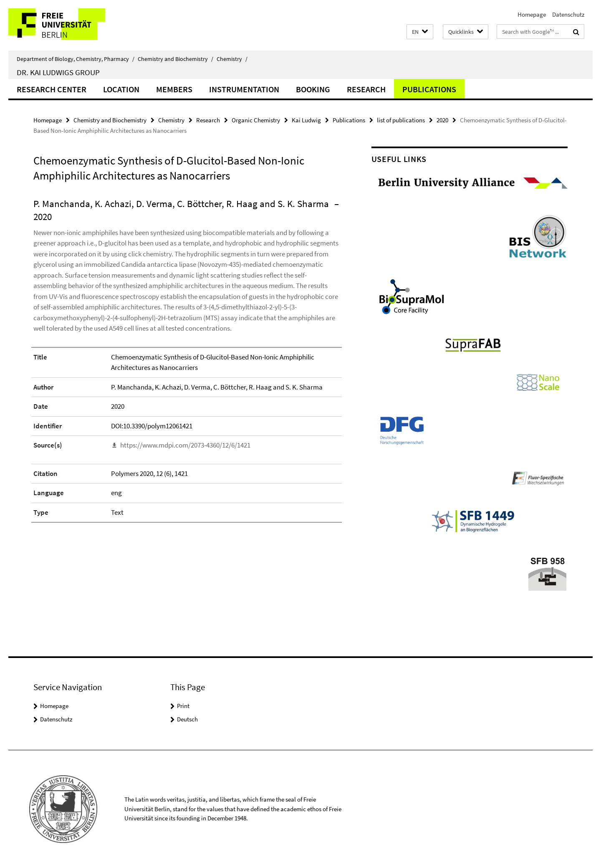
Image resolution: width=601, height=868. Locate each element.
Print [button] (183, 706)
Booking (313, 89)
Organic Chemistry (256, 120)
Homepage (532, 14)
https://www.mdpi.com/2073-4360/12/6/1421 (185, 445)
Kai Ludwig (306, 120)
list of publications (401, 120)
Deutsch (187, 719)
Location (121, 89)
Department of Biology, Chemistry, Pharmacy (76, 59)
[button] (420, 32)
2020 (442, 120)
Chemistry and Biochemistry (176, 59)
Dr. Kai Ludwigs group (58, 72)
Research (366, 89)
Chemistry (232, 59)
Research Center (52, 89)
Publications (429, 89)
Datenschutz (568, 14)
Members (174, 89)
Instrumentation (244, 89)
